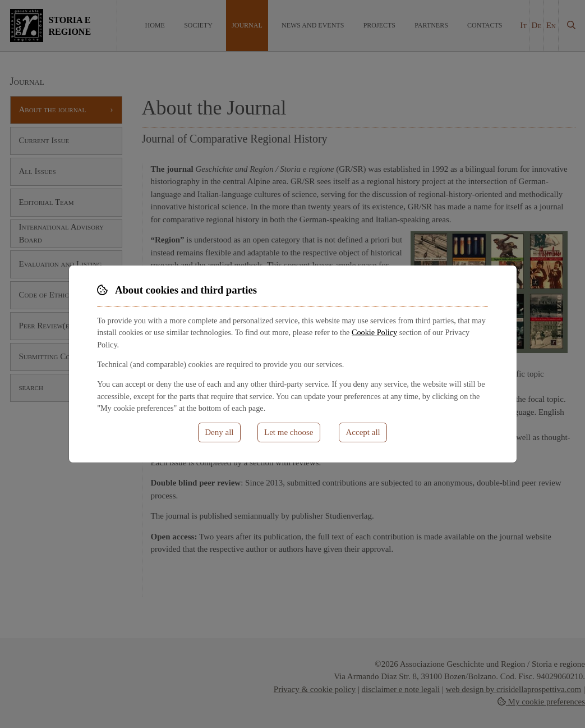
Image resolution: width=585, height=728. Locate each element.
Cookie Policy (374, 332)
